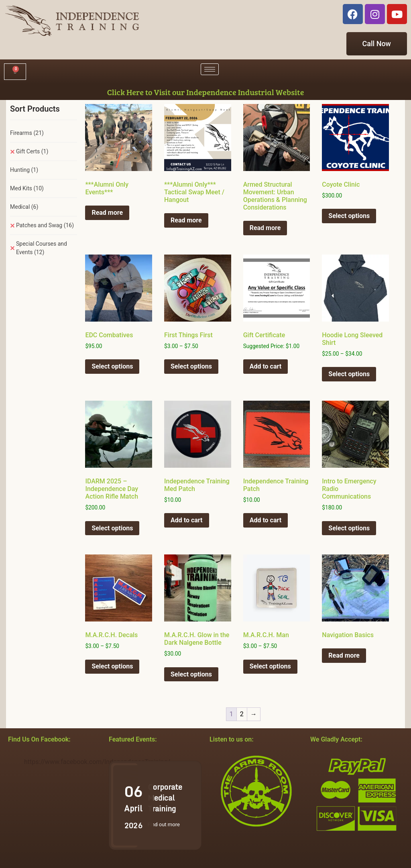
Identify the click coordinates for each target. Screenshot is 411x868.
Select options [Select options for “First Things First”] (191, 366)
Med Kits (27, 188)
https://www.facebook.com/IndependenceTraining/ (97, 762)
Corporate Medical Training (165, 798)
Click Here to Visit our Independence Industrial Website (206, 92)
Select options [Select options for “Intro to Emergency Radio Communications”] (349, 528)
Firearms (27, 133)
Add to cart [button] (266, 366)
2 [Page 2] (242, 714)
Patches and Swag (45, 225)
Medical (24, 207)
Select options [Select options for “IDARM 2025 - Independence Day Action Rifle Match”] (112, 528)
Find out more (164, 824)
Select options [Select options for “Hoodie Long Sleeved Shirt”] (349, 374)
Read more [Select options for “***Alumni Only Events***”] (107, 213)
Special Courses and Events (42, 248)
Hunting (24, 170)
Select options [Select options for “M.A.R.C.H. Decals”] (112, 666)
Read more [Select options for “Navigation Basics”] (344, 655)
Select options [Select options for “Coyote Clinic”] (349, 216)
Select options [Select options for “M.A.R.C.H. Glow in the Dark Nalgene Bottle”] (191, 674)
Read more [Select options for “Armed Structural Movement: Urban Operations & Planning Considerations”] (265, 228)
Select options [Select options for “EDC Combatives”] (112, 366)
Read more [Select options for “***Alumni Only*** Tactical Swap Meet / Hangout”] (186, 220)
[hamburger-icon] (210, 69)
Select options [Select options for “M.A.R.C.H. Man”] (270, 666)
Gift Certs (32, 151)
